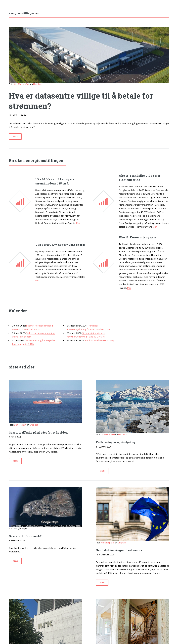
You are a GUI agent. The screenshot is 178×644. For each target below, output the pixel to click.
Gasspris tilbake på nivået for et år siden (38, 433)
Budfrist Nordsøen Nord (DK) (100, 340)
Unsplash (38, 84)
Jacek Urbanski (108, 435)
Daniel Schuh (20, 425)
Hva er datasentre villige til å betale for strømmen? (81, 101)
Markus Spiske (108, 543)
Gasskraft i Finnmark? (25, 536)
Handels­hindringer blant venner (120, 550)
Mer (15, 136)
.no (24, 13)
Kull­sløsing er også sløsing (115, 442)
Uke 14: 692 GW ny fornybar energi (60, 245)
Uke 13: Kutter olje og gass (138, 237)
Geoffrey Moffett (22, 84)
